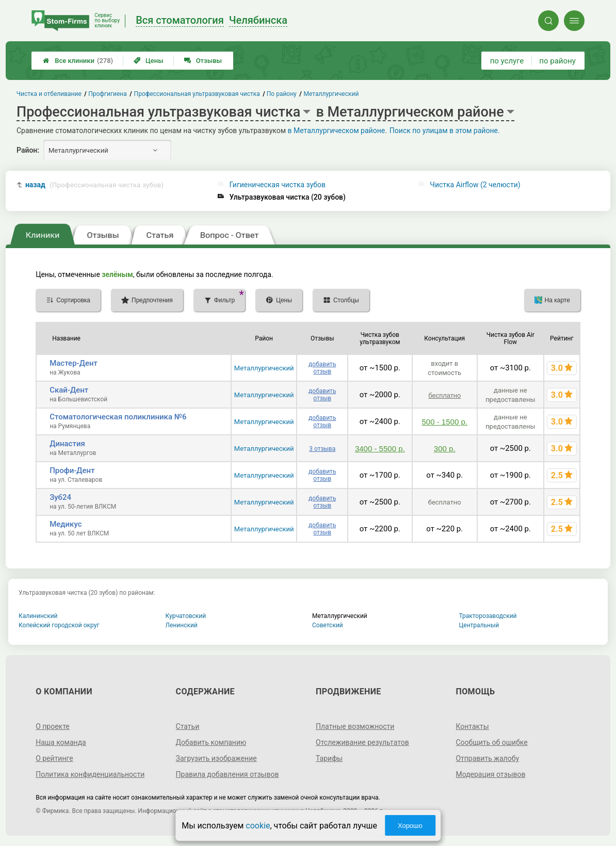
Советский (328, 625)
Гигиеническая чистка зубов (277, 185)
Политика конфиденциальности (90, 774)
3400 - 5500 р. (380, 449)
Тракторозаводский (488, 616)
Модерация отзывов (490, 774)
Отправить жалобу (487, 758)
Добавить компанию (211, 742)
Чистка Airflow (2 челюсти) (475, 185)
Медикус (66, 524)
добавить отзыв (322, 368)
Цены (149, 61)
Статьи (188, 726)
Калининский (38, 616)
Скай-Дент (69, 390)
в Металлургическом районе (337, 131)
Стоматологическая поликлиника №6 (118, 417)
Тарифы (329, 758)
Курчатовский (186, 616)
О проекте (53, 726)
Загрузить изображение (216, 758)
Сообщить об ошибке (491, 742)
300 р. (445, 449)
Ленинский (182, 625)
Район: (28, 150)
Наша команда (61, 742)
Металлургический (264, 368)
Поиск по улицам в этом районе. (445, 131)
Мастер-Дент (74, 363)
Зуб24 (60, 497)
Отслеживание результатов (362, 742)
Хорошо (410, 826)
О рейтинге (54, 758)
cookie (258, 826)
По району (282, 94)
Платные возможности (355, 726)
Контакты (472, 726)
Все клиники (78, 61)
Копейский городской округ (59, 625)
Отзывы (203, 61)
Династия (67, 444)
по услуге (507, 61)
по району (557, 61)
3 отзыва (322, 449)
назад (94, 185)
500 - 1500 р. (445, 422)
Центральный (479, 625)
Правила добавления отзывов (228, 774)
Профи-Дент (72, 470)
